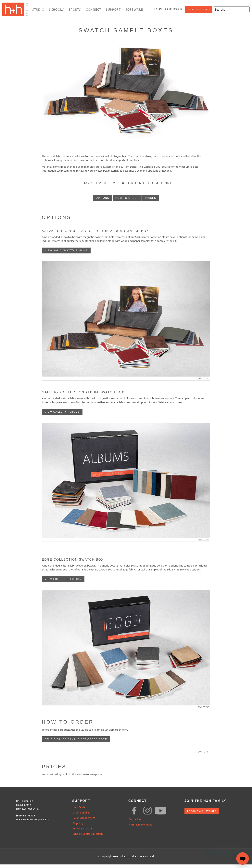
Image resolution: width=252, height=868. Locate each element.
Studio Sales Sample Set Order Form (76, 743)
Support (113, 11)
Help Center (80, 811)
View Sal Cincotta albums (66, 254)
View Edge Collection (63, 583)
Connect (93, 11)
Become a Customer (164, 6)
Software (134, 11)
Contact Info (136, 823)
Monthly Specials (82, 832)
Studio (38, 11)
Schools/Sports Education (88, 837)
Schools (56, 11)
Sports (75, 11)
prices (151, 202)
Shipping (78, 827)
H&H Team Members (140, 828)
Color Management (84, 821)
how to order (127, 202)
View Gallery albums (62, 415)
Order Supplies (81, 816)
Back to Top (204, 382)
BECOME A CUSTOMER (202, 815)
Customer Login (161, 13)
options (103, 202)
